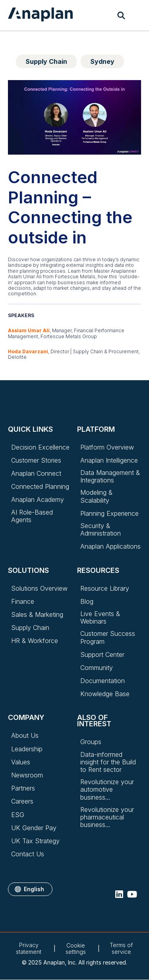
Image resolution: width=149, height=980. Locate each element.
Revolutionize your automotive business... (107, 790)
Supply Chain (46, 61)
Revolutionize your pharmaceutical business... (107, 817)
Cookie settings (76, 949)
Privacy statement (29, 948)
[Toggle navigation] (137, 15)
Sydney (102, 61)
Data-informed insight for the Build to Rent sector (108, 762)
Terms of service (121, 948)
